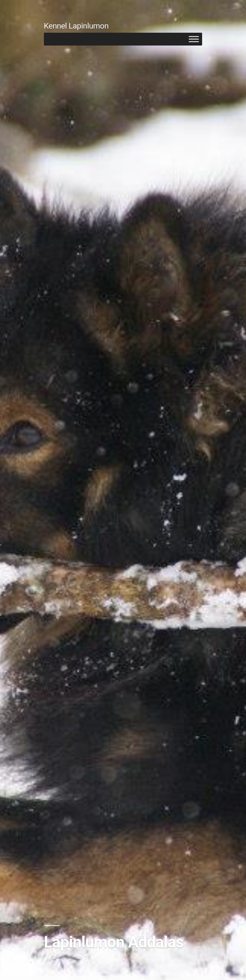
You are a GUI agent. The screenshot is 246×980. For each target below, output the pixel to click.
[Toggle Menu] (194, 39)
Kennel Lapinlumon (76, 26)
